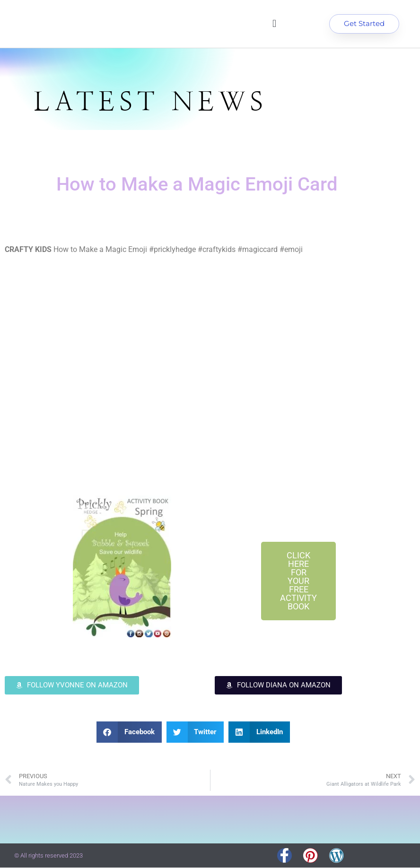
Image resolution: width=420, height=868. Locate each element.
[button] (274, 24)
